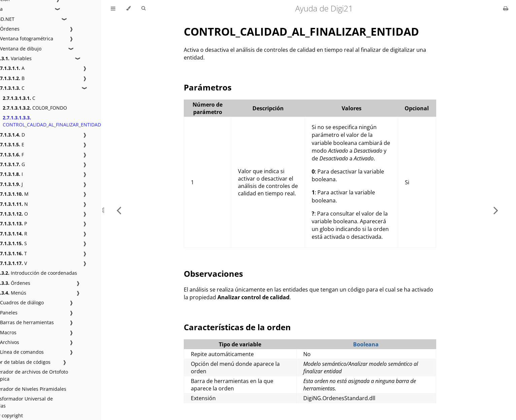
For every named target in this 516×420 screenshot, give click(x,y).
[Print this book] (506, 8)
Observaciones (213, 274)
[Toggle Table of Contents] (113, 8)
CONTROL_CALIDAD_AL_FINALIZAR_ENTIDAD (52, 121)
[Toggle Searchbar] (143, 8)
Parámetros (208, 87)
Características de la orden (237, 327)
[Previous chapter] (119, 210)
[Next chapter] (496, 210)
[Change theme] (128, 8)
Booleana (366, 344)
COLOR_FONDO (35, 108)
